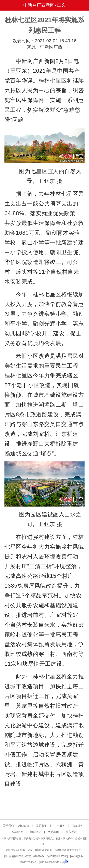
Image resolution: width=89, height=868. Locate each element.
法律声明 (18, 832)
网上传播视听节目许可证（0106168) (24, 856)
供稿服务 (77, 826)
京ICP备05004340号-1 (52, 862)
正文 (61, 5)
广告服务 (59, 826)
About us (24, 826)
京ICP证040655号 (57, 856)
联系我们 (42, 826)
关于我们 (8, 826)
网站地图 (53, 832)
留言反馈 (71, 832)
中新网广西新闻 (39, 5)
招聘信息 (36, 832)
